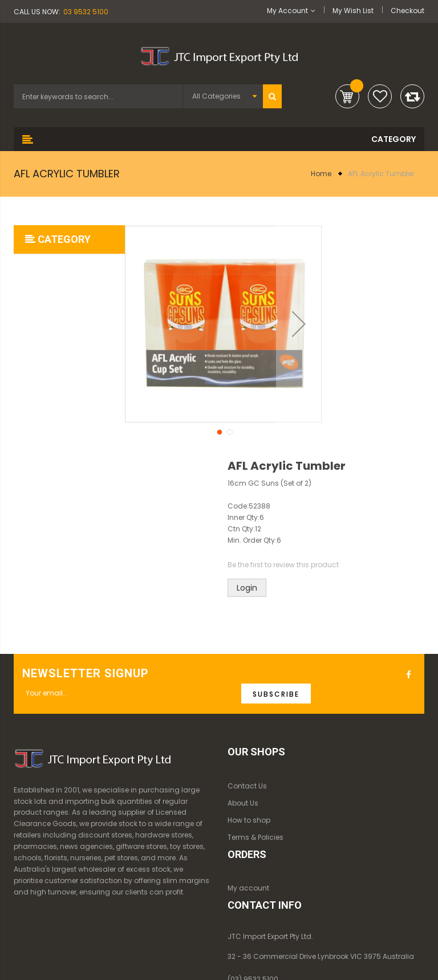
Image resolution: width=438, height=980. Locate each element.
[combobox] (98, 96)
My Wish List (353, 11)
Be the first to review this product (283, 565)
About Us (243, 803)
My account (248, 888)
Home (321, 174)
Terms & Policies (255, 837)
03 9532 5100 (86, 12)
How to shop (249, 820)
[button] (218, 431)
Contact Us (247, 786)
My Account (287, 11)
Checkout (407, 11)
